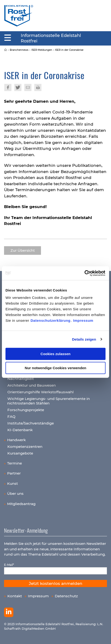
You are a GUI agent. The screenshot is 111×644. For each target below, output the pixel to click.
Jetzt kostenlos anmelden (56, 583)
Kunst (13, 483)
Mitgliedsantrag (21, 504)
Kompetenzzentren (25, 447)
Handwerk (16, 440)
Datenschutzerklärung (50, 320)
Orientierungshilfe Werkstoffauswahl (40, 392)
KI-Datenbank (20, 430)
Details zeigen (84, 339)
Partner (14, 473)
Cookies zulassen (55, 354)
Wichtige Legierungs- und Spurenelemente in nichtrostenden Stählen (48, 401)
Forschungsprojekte (26, 410)
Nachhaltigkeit (21, 379)
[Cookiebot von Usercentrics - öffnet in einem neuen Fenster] (85, 273)
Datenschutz (66, 596)
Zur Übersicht (23, 250)
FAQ (11, 417)
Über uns (15, 493)
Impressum (83, 320)
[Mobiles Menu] (8, 38)
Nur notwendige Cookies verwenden (55, 368)
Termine (15, 463)
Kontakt (15, 596)
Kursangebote (20, 453)
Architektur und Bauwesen (32, 385)
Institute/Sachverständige (31, 423)
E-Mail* (9, 565)
